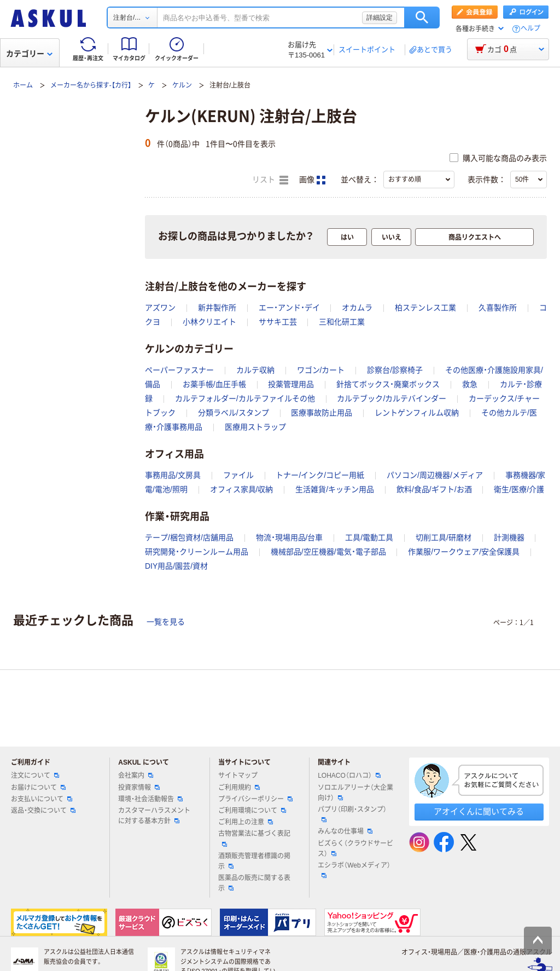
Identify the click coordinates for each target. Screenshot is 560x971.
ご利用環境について (252, 811)
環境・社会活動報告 (150, 799)
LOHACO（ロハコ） (349, 776)
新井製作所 (217, 308)
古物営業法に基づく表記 (254, 838)
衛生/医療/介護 (519, 489)
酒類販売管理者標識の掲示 (254, 861)
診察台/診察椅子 (395, 370)
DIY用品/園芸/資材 (176, 566)
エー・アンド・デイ (289, 308)
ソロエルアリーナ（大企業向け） (355, 793)
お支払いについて (42, 799)
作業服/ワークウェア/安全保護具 (464, 552)
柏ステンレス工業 (425, 308)
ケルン (182, 85)
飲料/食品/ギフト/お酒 (434, 489)
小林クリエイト (209, 322)
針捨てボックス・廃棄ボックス (388, 384)
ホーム (23, 85)
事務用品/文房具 (173, 475)
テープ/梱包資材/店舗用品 (189, 537)
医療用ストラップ (255, 427)
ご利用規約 (239, 788)
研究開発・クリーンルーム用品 (197, 552)
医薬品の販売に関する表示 (254, 883)
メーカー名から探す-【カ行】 (91, 85)
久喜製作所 (498, 308)
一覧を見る (166, 622)
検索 (422, 18)
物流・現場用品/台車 (290, 537)
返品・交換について (43, 811)
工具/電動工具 (369, 537)
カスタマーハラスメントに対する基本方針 (154, 816)
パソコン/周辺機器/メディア (435, 475)
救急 (470, 384)
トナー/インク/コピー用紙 (320, 475)
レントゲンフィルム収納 (417, 413)
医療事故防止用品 (322, 413)
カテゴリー (29, 54)
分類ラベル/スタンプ (234, 413)
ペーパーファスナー (179, 370)
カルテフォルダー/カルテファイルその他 (245, 398)
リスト (270, 180)
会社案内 (136, 776)
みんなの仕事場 (345, 831)
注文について (35, 776)
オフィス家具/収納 (242, 489)
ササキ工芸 (278, 322)
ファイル (238, 475)
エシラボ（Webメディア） (354, 870)
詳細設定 (380, 18)
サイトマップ (238, 776)
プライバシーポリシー (255, 799)
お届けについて (38, 788)
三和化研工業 (342, 322)
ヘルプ (530, 29)
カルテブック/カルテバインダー (392, 398)
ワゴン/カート (321, 370)
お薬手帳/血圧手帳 (214, 384)
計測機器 (509, 537)
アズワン (160, 308)
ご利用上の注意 (246, 822)
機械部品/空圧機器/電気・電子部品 (328, 552)
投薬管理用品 (291, 384)
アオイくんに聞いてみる (479, 811)
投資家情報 (139, 788)
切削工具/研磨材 (444, 537)
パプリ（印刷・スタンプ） (352, 814)
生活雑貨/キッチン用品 (335, 489)
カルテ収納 (255, 370)
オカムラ (357, 308)
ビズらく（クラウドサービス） (355, 849)
